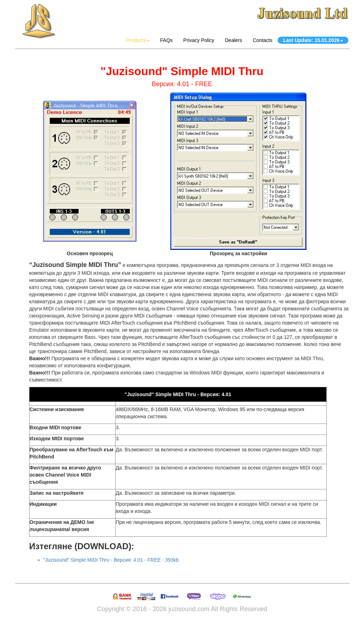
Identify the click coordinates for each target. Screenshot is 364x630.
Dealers (234, 40)
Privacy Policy (199, 40)
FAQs (167, 40)
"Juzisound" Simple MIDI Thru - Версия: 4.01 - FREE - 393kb (111, 560)
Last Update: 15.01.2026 (313, 40)
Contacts (263, 40)
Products (138, 40)
